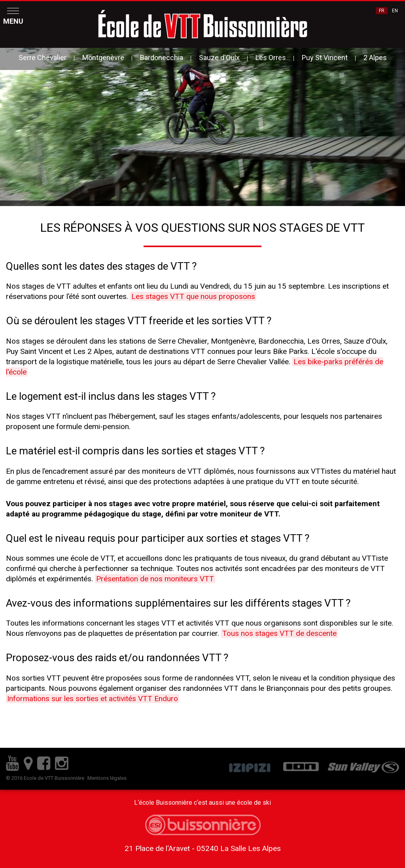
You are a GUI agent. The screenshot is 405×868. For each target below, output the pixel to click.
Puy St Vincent (325, 58)
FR (382, 11)
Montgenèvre (103, 58)
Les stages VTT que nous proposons (193, 296)
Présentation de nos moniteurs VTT (155, 579)
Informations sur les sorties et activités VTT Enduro (93, 699)
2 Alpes (375, 58)
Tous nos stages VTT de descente (279, 633)
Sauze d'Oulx (219, 58)
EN (395, 11)
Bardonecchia (162, 58)
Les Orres (271, 58)
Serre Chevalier (43, 58)
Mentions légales (107, 778)
